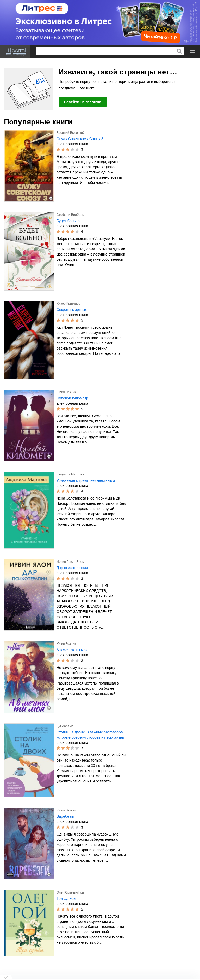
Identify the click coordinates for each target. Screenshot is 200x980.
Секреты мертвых (72, 310)
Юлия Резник (66, 392)
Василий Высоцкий (71, 133)
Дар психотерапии (72, 568)
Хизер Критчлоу (68, 304)
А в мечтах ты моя (72, 650)
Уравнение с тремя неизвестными (86, 480)
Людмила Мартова (70, 474)
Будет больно (68, 221)
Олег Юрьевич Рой (70, 892)
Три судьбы (66, 898)
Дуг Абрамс (65, 726)
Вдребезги (65, 816)
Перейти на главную (83, 102)
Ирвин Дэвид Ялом (70, 562)
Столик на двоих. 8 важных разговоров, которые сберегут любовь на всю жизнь (90, 735)
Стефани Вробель (70, 215)
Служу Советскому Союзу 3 (80, 139)
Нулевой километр (72, 398)
